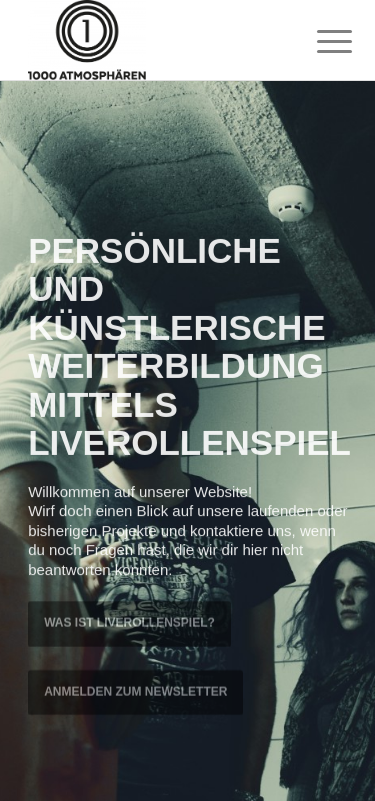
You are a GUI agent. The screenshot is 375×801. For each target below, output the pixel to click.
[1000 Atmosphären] (155, 40)
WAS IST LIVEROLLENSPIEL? (129, 622)
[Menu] (319, 42)
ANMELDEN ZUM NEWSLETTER (135, 690)
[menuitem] (319, 42)
